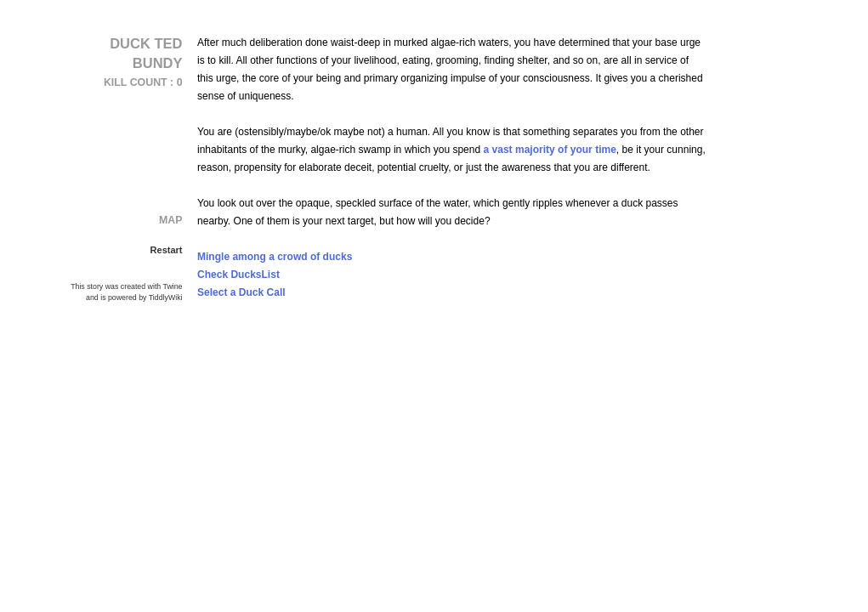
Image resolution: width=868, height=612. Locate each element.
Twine (173, 286)
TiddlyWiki (166, 297)
